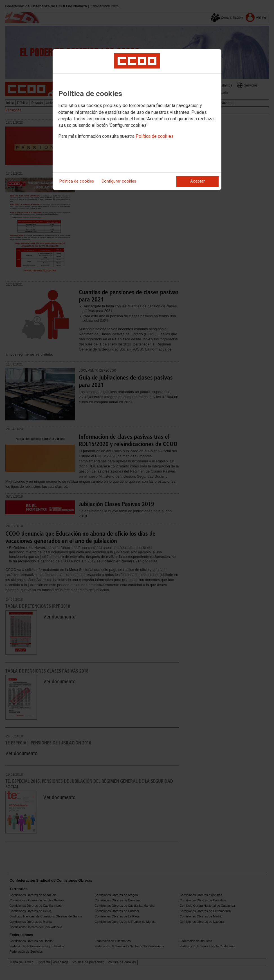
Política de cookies (155, 136)
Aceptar (197, 181)
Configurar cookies (119, 181)
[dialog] (137, 119)
